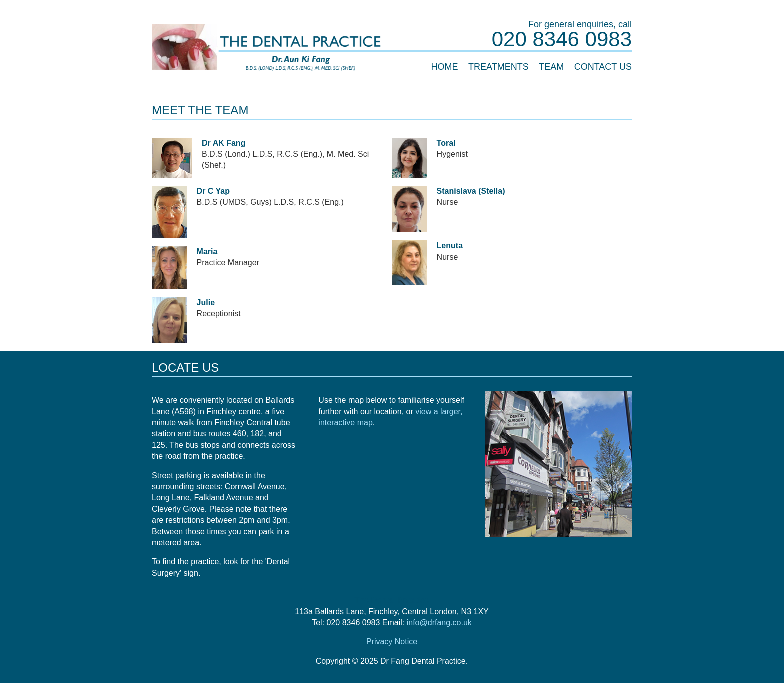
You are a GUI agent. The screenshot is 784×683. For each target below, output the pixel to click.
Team (551, 67)
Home (445, 67)
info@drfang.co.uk (439, 623)
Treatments (499, 67)
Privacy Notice (392, 642)
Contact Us (603, 67)
